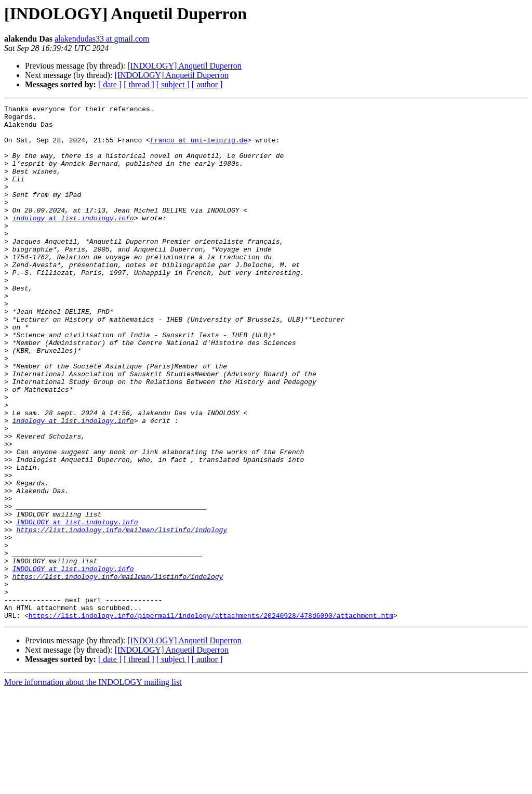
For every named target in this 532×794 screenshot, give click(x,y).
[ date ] (110, 84)
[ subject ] (173, 84)
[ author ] (207, 84)
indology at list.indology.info (73, 241)
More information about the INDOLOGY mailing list (93, 785)
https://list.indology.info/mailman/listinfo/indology (122, 615)
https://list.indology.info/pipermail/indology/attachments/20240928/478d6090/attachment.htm (211, 718)
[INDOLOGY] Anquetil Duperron (184, 66)
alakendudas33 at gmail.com (102, 39)
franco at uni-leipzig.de (199, 148)
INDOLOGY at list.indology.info (77, 606)
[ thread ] (139, 84)
